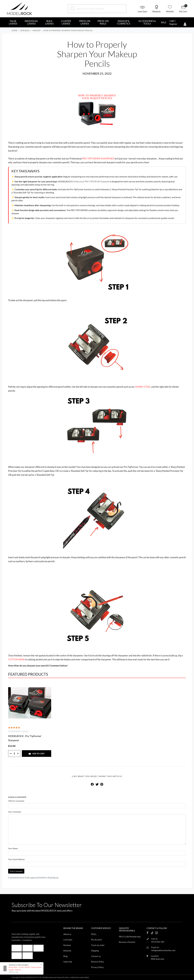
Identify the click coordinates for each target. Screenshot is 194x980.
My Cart (183, 11)
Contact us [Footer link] (96, 956)
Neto (67, 977)
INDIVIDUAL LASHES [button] (31, 22)
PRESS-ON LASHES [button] (85, 22)
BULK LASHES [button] (49, 22)
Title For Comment (16, 801)
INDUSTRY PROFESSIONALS (127, 929)
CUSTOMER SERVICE (101, 928)
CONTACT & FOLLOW (157, 928)
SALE (164, 22)
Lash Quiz (142, 11)
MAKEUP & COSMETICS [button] (124, 22)
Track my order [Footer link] (98, 945)
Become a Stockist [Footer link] (127, 942)
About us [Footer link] (67, 934)
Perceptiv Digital (83, 977)
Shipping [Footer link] (95, 951)
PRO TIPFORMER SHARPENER (98, 159)
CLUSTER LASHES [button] (66, 22)
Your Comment (15, 812)
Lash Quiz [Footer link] (68, 940)
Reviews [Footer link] (67, 945)
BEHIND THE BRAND (73, 928)
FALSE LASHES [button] (13, 22)
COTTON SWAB (16, 659)
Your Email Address (16, 859)
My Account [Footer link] (96, 940)
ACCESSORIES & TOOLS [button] (147, 22)
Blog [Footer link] (65, 956)
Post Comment (16, 871)
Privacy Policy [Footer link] (97, 967)
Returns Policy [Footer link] (98, 962)
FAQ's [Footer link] (94, 934)
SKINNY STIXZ (143, 387)
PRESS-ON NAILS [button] (103, 22)
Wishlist (170, 11)
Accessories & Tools (18, 731)
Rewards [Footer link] (67, 951)
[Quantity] (14, 754)
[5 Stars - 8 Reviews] (14, 727)
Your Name (13, 848)
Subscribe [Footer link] (68, 962)
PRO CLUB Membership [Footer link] (130, 937)
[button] (145, 9)
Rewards (157, 11)
